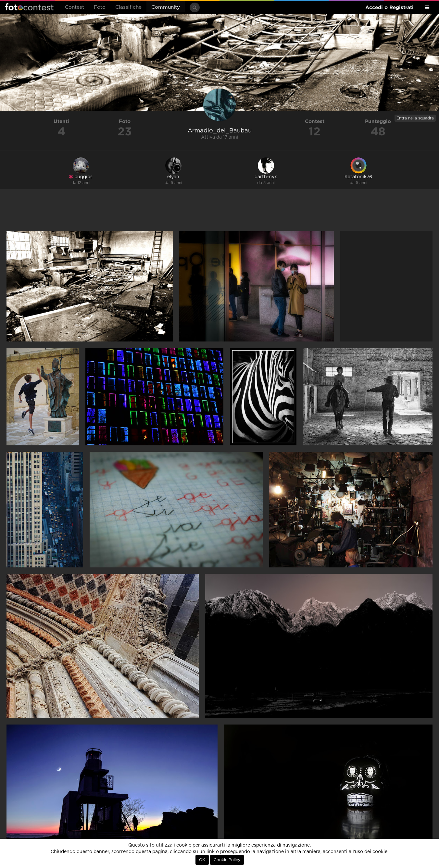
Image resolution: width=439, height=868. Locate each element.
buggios (81, 177)
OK (202, 860)
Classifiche (128, 7)
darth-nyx (266, 177)
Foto (100, 7)
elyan (173, 177)
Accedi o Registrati (389, 7)
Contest (75, 7)
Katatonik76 (358, 177)
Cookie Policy (227, 860)
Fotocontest (29, 7)
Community (166, 7)
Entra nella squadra (415, 118)
